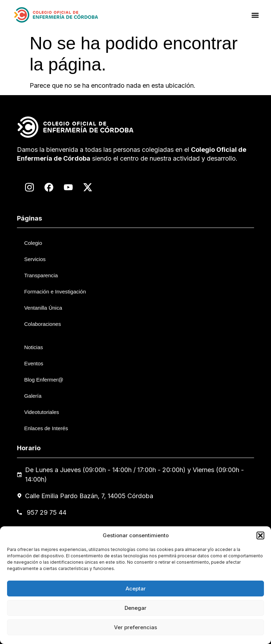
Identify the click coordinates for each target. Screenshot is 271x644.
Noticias (33, 347)
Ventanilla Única (43, 308)
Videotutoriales (41, 412)
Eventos (34, 363)
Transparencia (41, 275)
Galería (33, 396)
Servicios (35, 259)
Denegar (135, 608)
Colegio (33, 243)
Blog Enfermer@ (44, 380)
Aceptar (136, 589)
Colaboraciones (42, 324)
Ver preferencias (135, 627)
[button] (260, 535)
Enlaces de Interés (46, 428)
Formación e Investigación (55, 292)
